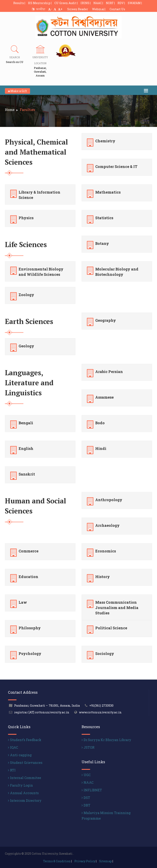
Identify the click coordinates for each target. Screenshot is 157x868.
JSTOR (88, 747)
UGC (86, 775)
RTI (12, 770)
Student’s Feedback (25, 740)
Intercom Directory (25, 800)
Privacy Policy (85, 861)
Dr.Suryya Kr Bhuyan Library (106, 740)
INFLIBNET (92, 790)
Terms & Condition (57, 861)
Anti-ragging (20, 755)
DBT (86, 805)
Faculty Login (20, 785)
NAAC (87, 782)
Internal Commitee (25, 778)
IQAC (13, 747)
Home (10, 110)
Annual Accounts (23, 793)
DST (86, 798)
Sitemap (105, 861)
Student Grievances (25, 762)
